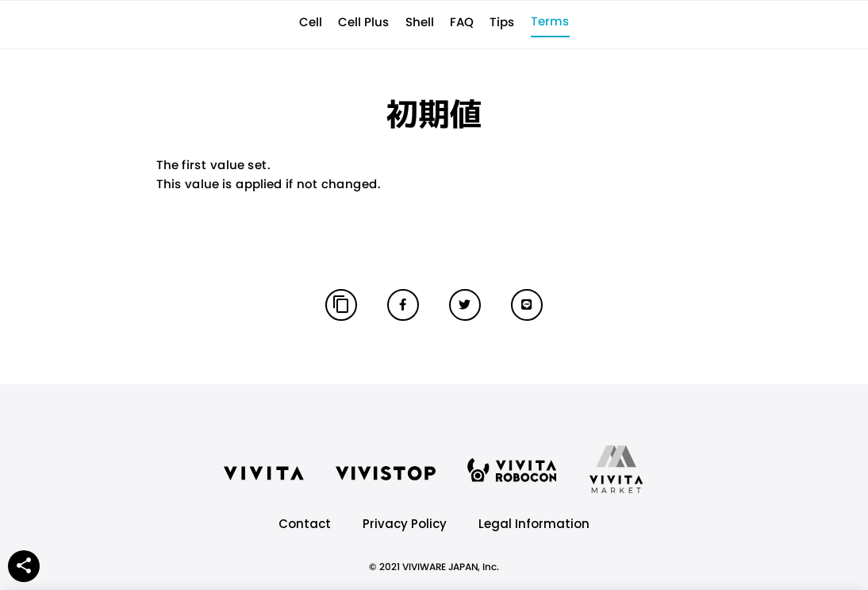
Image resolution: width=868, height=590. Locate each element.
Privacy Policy (405, 524)
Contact (305, 524)
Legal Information (534, 524)
